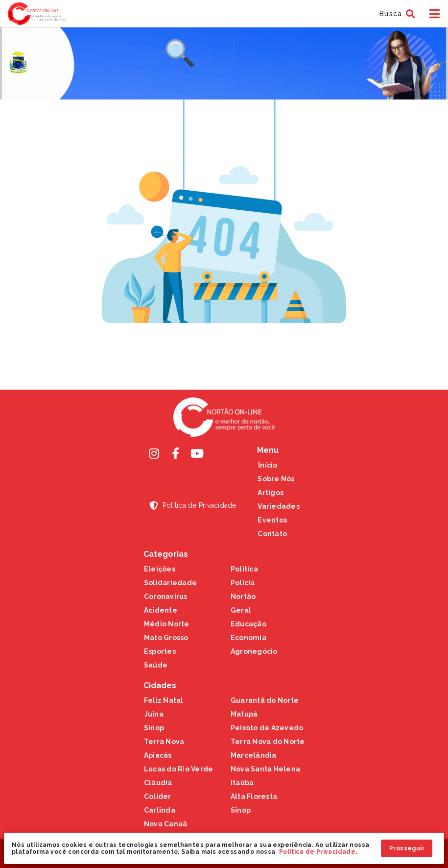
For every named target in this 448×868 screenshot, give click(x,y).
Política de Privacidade (317, 852)
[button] (396, 14)
